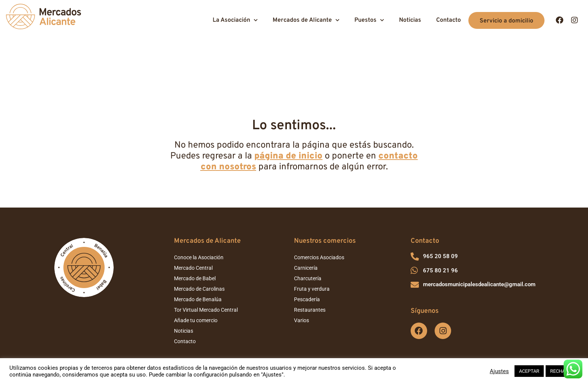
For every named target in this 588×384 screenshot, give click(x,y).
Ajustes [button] (499, 371)
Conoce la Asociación (199, 208)
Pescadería (307, 250)
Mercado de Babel (195, 229)
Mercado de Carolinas (199, 239)
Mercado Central (193, 218)
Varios (301, 271)
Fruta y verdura (312, 239)
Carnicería (306, 218)
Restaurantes (310, 260)
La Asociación (235, 20)
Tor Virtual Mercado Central (206, 260)
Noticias (410, 20)
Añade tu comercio (196, 271)
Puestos (369, 20)
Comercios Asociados (319, 208)
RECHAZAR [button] (562, 371)
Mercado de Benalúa (198, 250)
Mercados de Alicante (306, 20)
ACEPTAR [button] (529, 371)
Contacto (448, 20)
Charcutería (308, 229)
